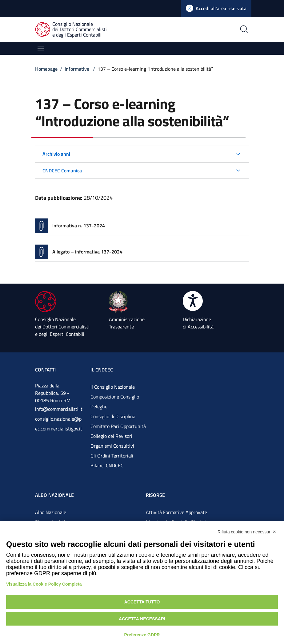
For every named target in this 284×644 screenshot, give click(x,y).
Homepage (46, 69)
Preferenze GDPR (142, 635)
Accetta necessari (142, 619)
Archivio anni (56, 154)
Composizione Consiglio (115, 397)
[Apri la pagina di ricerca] (196, 29)
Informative (78, 69)
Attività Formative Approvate (176, 512)
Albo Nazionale (51, 512)
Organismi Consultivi (112, 446)
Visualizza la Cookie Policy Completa (44, 584)
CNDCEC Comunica (62, 171)
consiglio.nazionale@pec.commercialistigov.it (59, 424)
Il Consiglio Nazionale (113, 387)
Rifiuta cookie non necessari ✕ (247, 532)
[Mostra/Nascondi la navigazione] (41, 48)
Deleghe (99, 406)
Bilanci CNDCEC (107, 465)
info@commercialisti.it (59, 409)
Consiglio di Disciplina (113, 416)
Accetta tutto (142, 602)
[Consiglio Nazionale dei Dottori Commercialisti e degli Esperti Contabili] (75, 30)
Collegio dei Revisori (111, 436)
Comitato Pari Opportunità (118, 426)
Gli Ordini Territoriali (112, 456)
